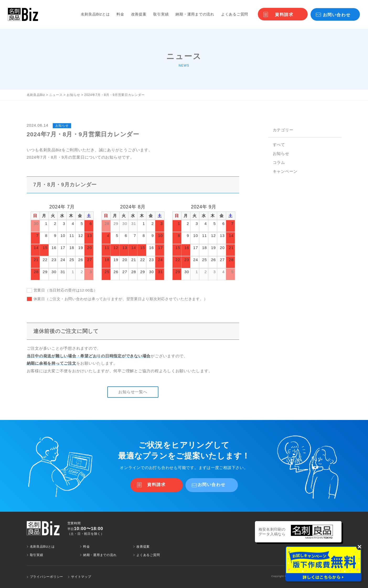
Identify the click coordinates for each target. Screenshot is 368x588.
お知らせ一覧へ (133, 392)
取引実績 (161, 14)
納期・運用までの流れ (195, 14)
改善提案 (139, 14)
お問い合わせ (337, 15)
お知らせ (281, 153)
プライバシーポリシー (47, 577)
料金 (120, 14)
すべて (279, 145)
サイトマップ (81, 577)
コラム (279, 162)
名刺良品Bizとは (95, 14)
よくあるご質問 (235, 14)
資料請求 (284, 15)
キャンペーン (285, 171)
